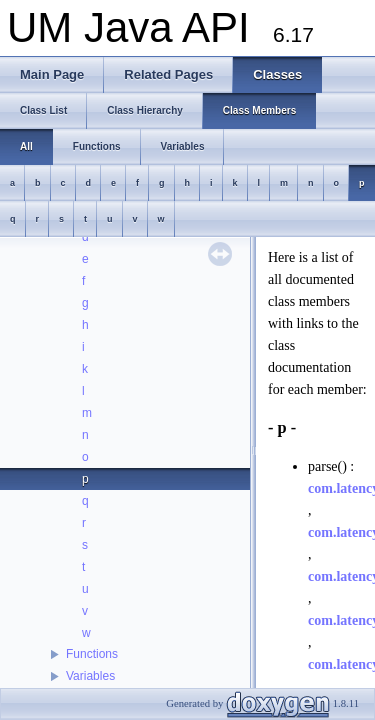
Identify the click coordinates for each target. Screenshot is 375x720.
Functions (92, 654)
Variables (90, 676)
